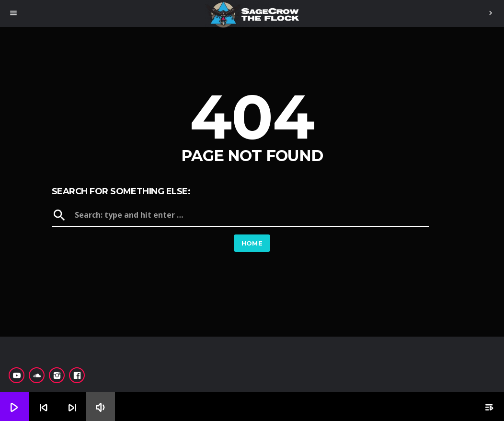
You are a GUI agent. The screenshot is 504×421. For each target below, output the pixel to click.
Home (252, 243)
